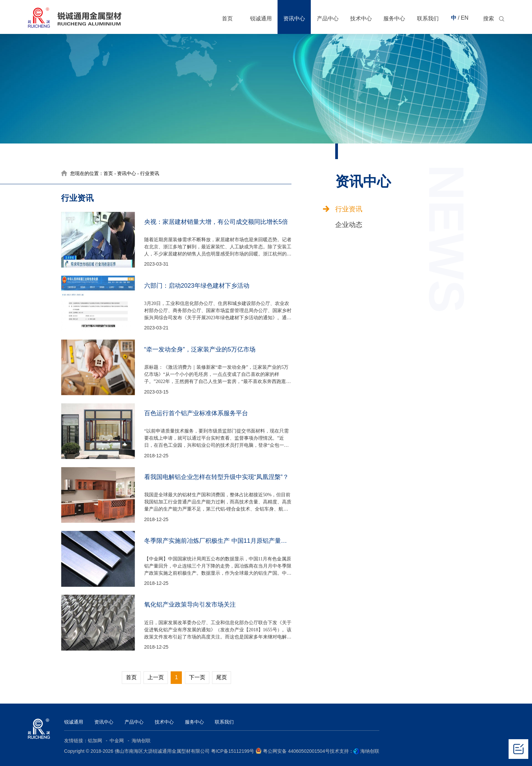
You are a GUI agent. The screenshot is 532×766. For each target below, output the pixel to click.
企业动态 (349, 225)
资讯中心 (127, 174)
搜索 (489, 19)
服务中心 (194, 722)
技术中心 (164, 722)
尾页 (222, 677)
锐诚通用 (74, 722)
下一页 (197, 677)
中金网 (117, 741)
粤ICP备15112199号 (233, 751)
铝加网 (96, 741)
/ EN (463, 18)
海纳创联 (141, 741)
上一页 (156, 677)
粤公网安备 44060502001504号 (293, 751)
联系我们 (224, 722)
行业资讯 (349, 209)
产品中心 (134, 722)
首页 (108, 174)
